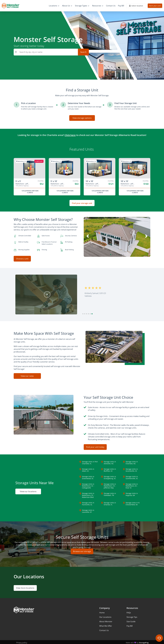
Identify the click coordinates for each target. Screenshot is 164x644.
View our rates (27, 375)
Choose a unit (22, 259)
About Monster (106, 620)
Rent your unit (155, 6)
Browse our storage (82, 550)
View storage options (82, 118)
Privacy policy (22, 641)
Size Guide (131, 620)
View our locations (28, 491)
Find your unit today (95, 446)
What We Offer (106, 625)
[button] (111, 254)
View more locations (25, 587)
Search (83, 52)
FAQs (129, 611)
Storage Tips (132, 616)
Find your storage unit (82, 203)
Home (102, 611)
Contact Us (104, 629)
